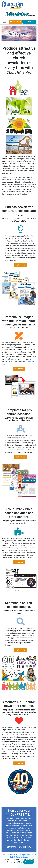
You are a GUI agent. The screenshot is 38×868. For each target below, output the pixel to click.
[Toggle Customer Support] (29, 862)
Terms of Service (22, 857)
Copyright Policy (24, 855)
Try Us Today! (21, 265)
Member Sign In (29, 22)
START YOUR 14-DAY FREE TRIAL (19, 847)
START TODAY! (15, 22)
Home (4, 855)
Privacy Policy (13, 855)
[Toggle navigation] (4, 22)
